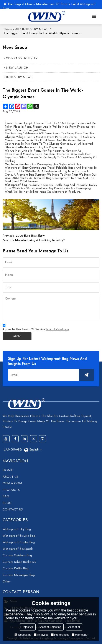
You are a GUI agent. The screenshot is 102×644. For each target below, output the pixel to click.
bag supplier (37, 175)
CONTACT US (13, 510)
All (17, 29)
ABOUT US (10, 477)
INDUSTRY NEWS (35, 29)
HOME (8, 470)
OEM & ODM (12, 484)
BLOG (7, 503)
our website (28, 171)
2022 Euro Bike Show (30, 236)
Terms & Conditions (57, 330)
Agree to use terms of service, (36, 328)
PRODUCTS (11, 490)
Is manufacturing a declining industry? (38, 240)
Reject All (27, 627)
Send (17, 336)
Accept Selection (51, 627)
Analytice (41, 635)
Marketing (80, 635)
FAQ (6, 497)
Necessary (23, 635)
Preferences (60, 635)
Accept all (74, 627)
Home (8, 29)
